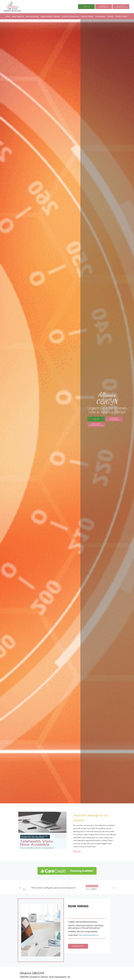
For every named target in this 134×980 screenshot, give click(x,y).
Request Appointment (114, 419)
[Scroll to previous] (21, 888)
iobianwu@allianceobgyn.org (88, 935)
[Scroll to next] (113, 888)
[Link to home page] (9, 7)
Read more (77, 851)
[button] (104, 7)
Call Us (96, 419)
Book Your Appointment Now (96, 425)
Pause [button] (24, 890)
